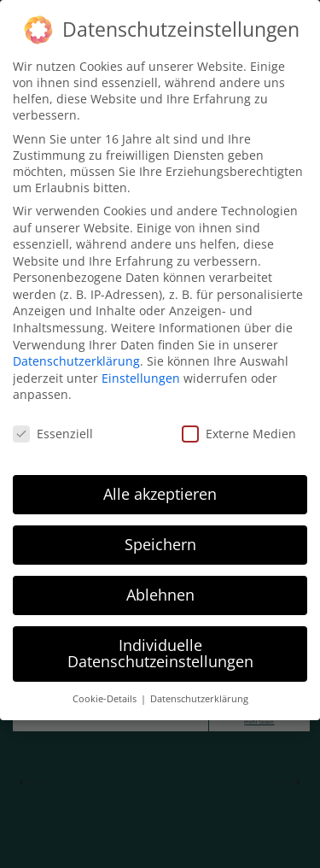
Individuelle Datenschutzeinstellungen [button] (160, 654)
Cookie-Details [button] (106, 699)
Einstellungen (141, 378)
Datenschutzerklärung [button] (199, 699)
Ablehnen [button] (160, 595)
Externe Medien (239, 434)
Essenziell (53, 434)
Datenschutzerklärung (76, 361)
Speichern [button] (160, 544)
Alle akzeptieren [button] (160, 494)
